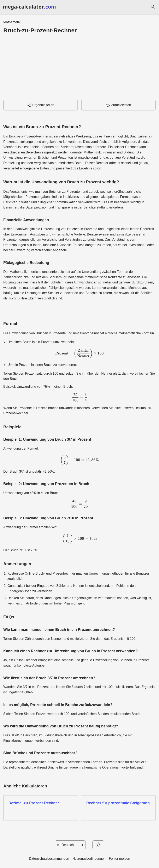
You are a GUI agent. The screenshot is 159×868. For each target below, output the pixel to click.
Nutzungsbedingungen (89, 859)
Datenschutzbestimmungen (49, 859)
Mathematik (12, 22)
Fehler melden (119, 859)
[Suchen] (153, 7)
